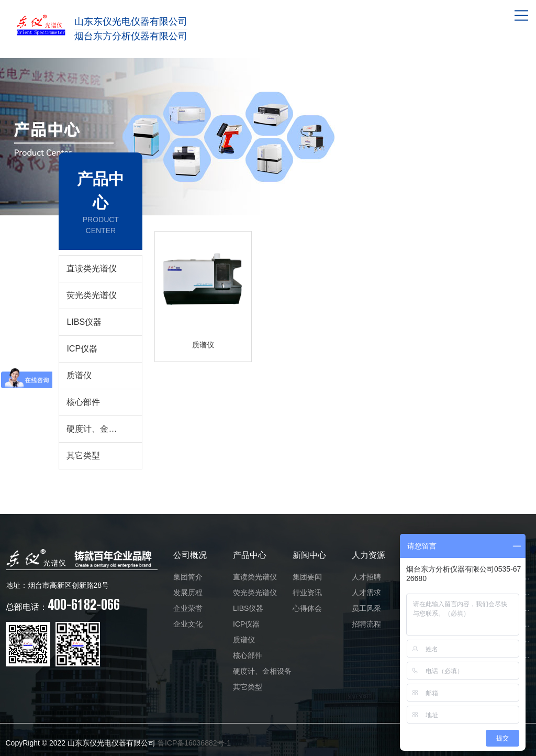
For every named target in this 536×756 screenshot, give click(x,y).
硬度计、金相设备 (100, 429)
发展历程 (188, 593)
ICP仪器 (82, 349)
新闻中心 (309, 555)
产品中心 (250, 555)
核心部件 (83, 402)
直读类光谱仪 (92, 269)
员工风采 (366, 608)
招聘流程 (366, 624)
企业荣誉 (188, 608)
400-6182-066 (63, 604)
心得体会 (307, 608)
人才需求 (366, 593)
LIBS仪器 (84, 322)
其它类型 (83, 456)
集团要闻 (307, 577)
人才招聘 (366, 577)
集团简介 (188, 577)
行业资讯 (307, 593)
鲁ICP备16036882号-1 (194, 743)
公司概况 (190, 555)
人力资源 (368, 555)
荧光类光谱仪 (92, 295)
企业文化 (188, 624)
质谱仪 (79, 375)
